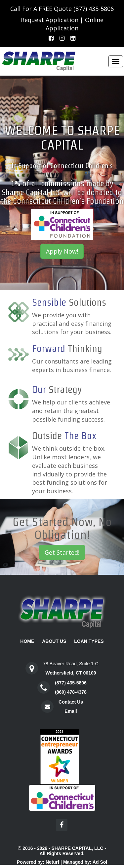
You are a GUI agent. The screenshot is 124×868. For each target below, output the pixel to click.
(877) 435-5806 (94, 9)
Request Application (50, 20)
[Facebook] (51, 38)
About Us (54, 641)
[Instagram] (62, 38)
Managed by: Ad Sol (85, 862)
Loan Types (89, 641)
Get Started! (62, 552)
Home (27, 641)
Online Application (75, 24)
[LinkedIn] (73, 38)
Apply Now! (62, 251)
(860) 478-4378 (71, 692)
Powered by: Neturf (38, 862)
